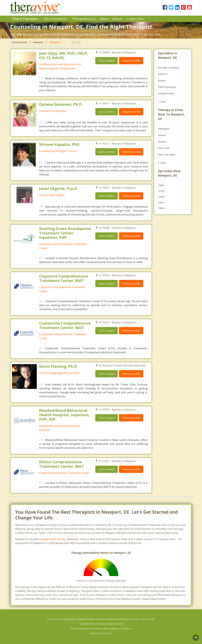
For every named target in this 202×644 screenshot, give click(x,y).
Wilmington (164, 129)
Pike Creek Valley (167, 155)
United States (19, 42)
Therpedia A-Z (84, 19)
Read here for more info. (101, 633)
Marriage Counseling (168, 68)
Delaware (38, 42)
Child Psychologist (167, 87)
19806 (161, 208)
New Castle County (54, 539)
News (104, 19)
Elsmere (162, 142)
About (118, 19)
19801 (161, 202)
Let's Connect (107, 61)
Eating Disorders (166, 93)
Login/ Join (136, 19)
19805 (161, 185)
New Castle (164, 148)
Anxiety (162, 80)
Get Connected (56, 19)
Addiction (163, 74)
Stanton (162, 135)
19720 (161, 191)
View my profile (131, 61)
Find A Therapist (26, 19)
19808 (161, 197)
